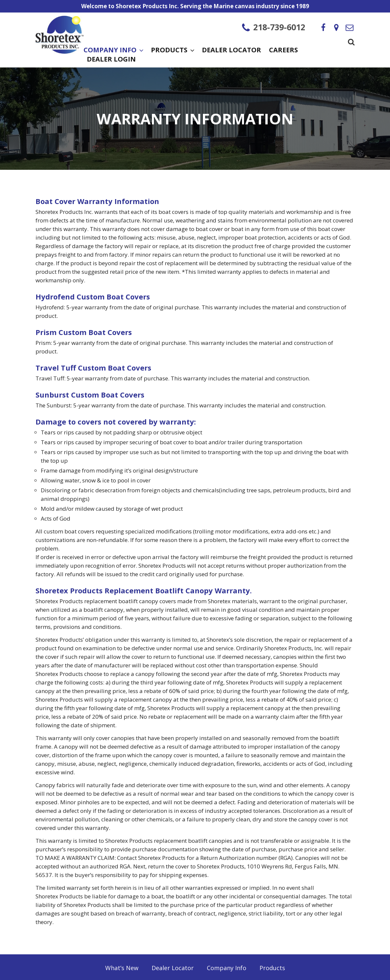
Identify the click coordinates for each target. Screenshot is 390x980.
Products (172, 51)
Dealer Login (111, 60)
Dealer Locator (232, 51)
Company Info (113, 51)
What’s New (122, 968)
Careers (283, 51)
